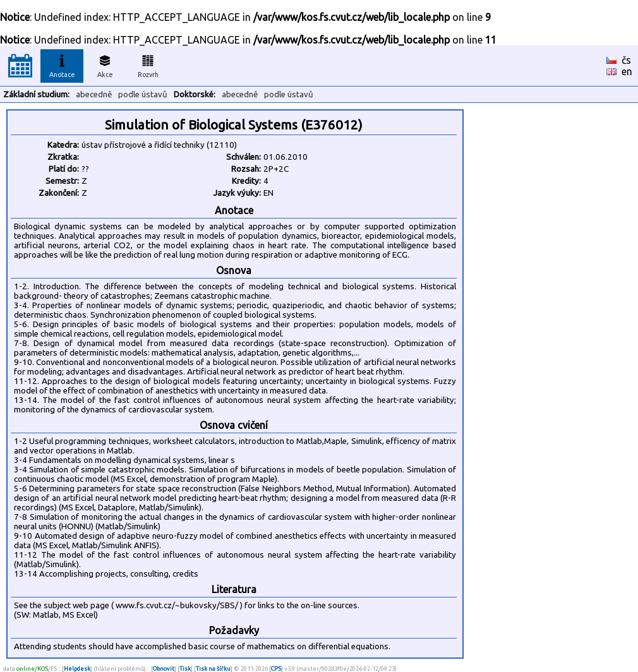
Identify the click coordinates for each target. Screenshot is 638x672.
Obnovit (164, 669)
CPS (276, 669)
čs (626, 60)
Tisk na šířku (213, 669)
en (627, 71)
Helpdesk (77, 669)
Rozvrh (148, 64)
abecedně (94, 94)
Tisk (185, 669)
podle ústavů (143, 94)
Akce (105, 64)
